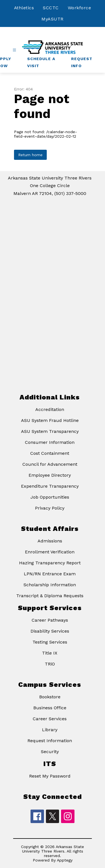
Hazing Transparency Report (50, 563)
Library (50, 730)
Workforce (80, 8)
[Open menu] (14, 50)
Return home (30, 155)
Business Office (50, 708)
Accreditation (50, 409)
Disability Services (50, 631)
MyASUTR (53, 19)
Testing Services (50, 642)
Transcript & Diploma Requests (50, 596)
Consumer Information (50, 442)
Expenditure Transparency (50, 486)
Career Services (50, 719)
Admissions (50, 541)
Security (50, 752)
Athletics (24, 8)
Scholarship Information (50, 585)
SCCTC (51, 8)
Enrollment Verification (50, 552)
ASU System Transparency (50, 431)
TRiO (50, 664)
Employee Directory (50, 475)
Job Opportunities (50, 497)
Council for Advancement (50, 464)
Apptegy (65, 860)
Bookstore (50, 697)
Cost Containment (50, 453)
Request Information (50, 741)
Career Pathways (50, 620)
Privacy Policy (50, 508)
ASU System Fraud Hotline (50, 420)
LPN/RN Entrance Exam (50, 574)
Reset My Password (50, 776)
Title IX (50, 653)
